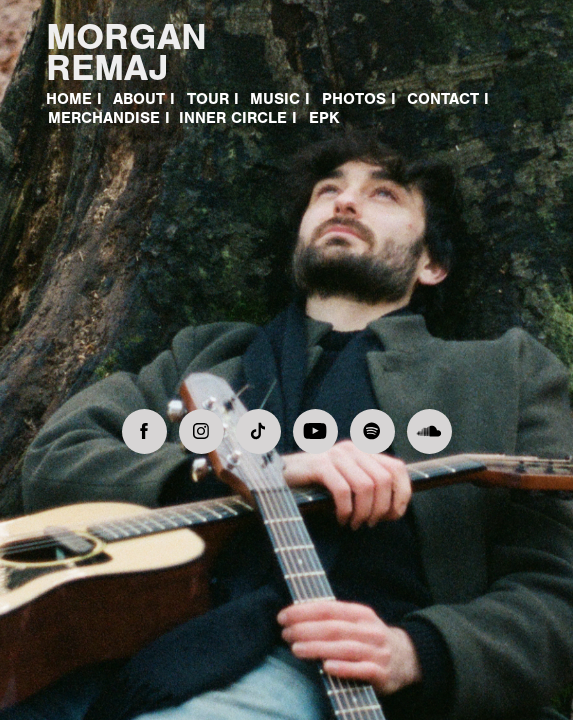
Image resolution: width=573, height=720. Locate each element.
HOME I (74, 99)
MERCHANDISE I (109, 118)
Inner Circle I (238, 118)
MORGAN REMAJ (132, 52)
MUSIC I (280, 99)
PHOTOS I (359, 99)
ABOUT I (144, 99)
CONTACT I (448, 99)
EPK (324, 118)
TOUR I (213, 99)
